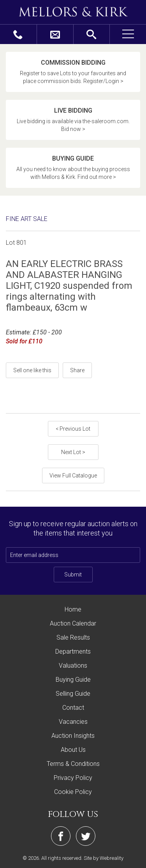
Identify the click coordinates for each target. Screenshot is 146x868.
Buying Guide (73, 680)
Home (73, 609)
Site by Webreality (104, 858)
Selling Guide (73, 694)
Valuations (73, 666)
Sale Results (73, 637)
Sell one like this (32, 370)
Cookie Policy (73, 792)
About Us (73, 750)
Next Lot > (73, 452)
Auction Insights (73, 736)
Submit (73, 575)
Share (77, 370)
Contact (73, 708)
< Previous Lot (73, 429)
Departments (73, 651)
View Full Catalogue (73, 476)
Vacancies (73, 722)
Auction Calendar (73, 623)
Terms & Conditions (73, 764)
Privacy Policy (73, 778)
